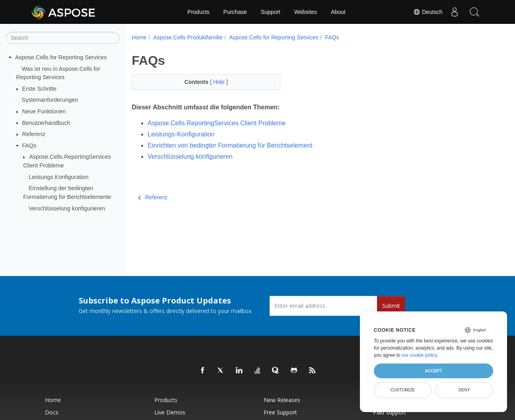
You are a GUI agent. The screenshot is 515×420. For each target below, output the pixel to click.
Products (198, 12)
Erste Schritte (39, 89)
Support (271, 12)
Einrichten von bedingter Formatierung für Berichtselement (230, 145)
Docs (52, 412)
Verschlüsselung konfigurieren (67, 208)
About (338, 12)
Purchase (235, 12)
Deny (464, 390)
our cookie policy (419, 355)
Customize (403, 390)
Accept (433, 371)
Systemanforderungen (50, 100)
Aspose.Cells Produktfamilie (188, 37)
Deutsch (428, 12)
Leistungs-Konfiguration (181, 134)
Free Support (280, 412)
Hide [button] (220, 82)
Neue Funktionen (44, 111)
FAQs (29, 146)
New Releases (282, 400)
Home (139, 37)
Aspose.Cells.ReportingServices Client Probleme (217, 123)
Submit (391, 306)
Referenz (34, 134)
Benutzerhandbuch (46, 122)
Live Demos (170, 412)
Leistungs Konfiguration (58, 177)
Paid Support (390, 412)
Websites (306, 12)
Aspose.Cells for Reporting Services (61, 57)
